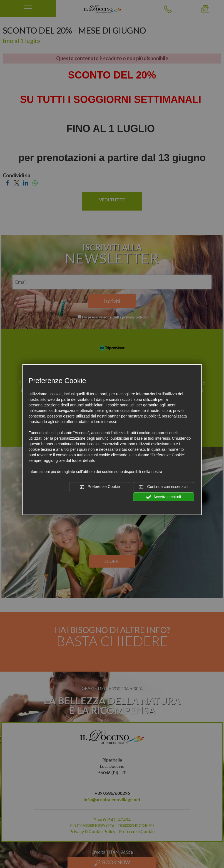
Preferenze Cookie (99, 487)
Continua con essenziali (164, 487)
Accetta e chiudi (164, 497)
